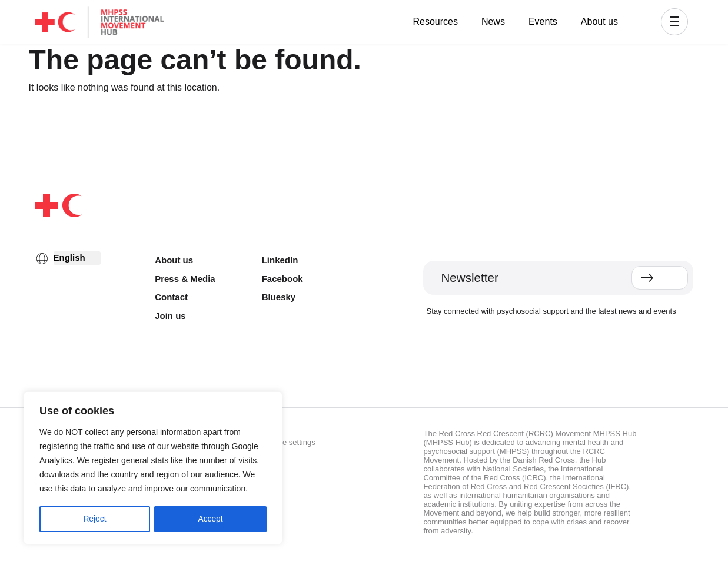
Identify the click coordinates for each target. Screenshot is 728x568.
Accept (210, 519)
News (493, 21)
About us (599, 21)
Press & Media (185, 279)
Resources (435, 21)
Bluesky (279, 297)
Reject (95, 519)
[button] (674, 22)
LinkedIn (280, 260)
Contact (171, 297)
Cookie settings (289, 442)
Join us (170, 316)
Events (543, 21)
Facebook (282, 279)
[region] (153, 469)
